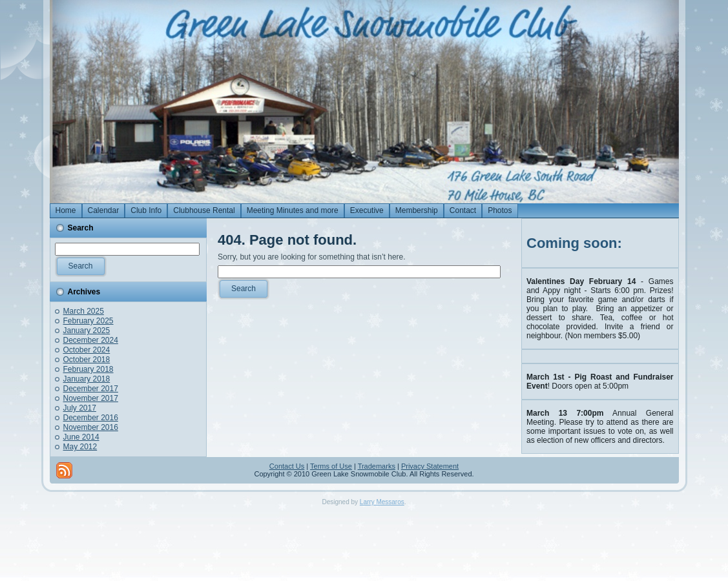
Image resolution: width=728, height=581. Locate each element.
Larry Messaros (382, 502)
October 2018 (87, 360)
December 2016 (91, 418)
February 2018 (88, 369)
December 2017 (91, 389)
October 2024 (87, 350)
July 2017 (80, 408)
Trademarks (377, 466)
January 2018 (87, 379)
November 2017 (91, 398)
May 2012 (80, 447)
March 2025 (84, 311)
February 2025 (88, 321)
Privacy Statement (430, 466)
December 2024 (91, 340)
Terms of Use (331, 466)
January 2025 (87, 331)
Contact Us (287, 466)
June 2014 (81, 437)
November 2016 (91, 427)
